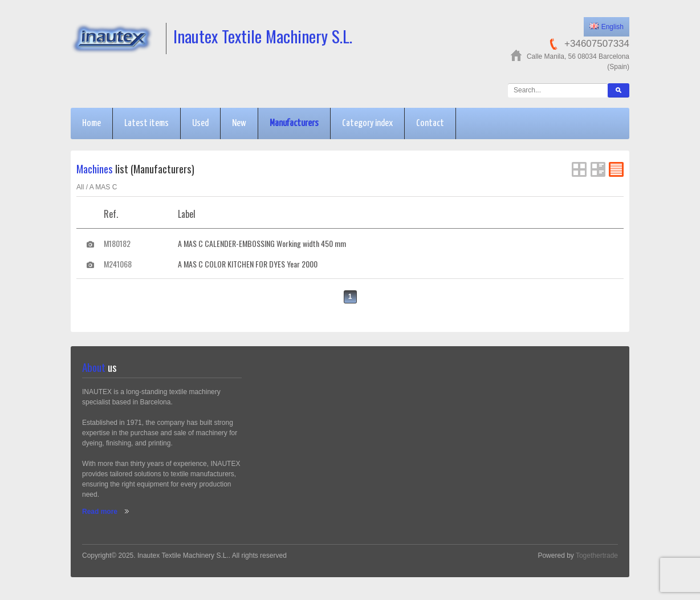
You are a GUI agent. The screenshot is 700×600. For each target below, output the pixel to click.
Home (91, 123)
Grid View (579, 169)
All (80, 187)
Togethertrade (597, 556)
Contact (430, 123)
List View (598, 169)
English (607, 27)
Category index (367, 123)
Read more (100, 512)
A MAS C (103, 187)
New (239, 123)
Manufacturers (294, 123)
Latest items (146, 123)
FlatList (616, 169)
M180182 (117, 243)
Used (200, 123)
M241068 (118, 264)
